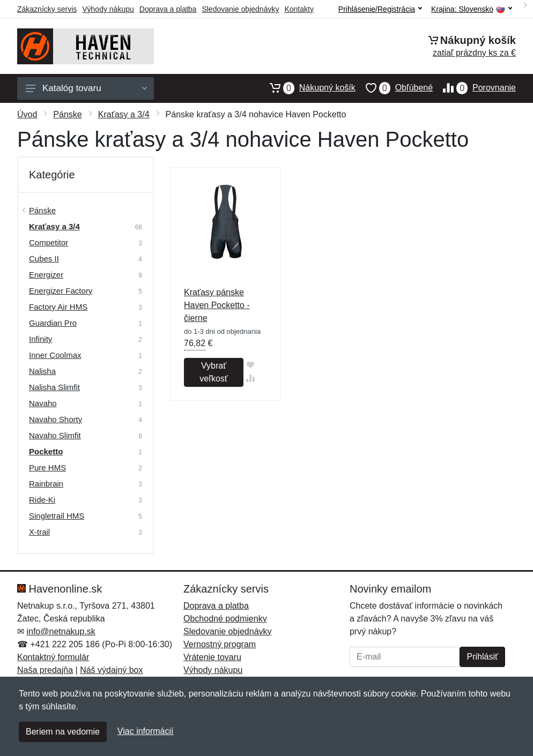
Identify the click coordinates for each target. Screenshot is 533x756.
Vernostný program (220, 644)
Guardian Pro (53, 323)
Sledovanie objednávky (240, 9)
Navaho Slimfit (55, 435)
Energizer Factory (61, 291)
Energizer (46, 275)
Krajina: (472, 9)
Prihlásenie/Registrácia (380, 9)
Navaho (43, 403)
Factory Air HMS (58, 307)
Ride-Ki (42, 500)
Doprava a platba (168, 9)
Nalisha (42, 371)
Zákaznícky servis (47, 9)
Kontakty (299, 9)
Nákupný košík (308, 88)
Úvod (27, 114)
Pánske (67, 114)
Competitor (49, 242)
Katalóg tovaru (86, 88)
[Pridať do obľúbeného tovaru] (250, 365)
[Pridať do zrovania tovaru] (250, 378)
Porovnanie (474, 88)
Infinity (40, 339)
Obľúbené (394, 88)
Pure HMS (47, 467)
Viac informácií (146, 731)
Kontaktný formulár (53, 657)
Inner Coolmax (55, 355)
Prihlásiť (482, 657)
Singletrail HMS (57, 516)
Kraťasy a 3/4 (124, 114)
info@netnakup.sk (61, 631)
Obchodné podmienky (225, 619)
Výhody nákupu (108, 9)
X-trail (39, 532)
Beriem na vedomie (63, 732)
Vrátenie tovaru (212, 657)
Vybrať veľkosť (213, 372)
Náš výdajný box (111, 670)
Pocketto (46, 451)
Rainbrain (46, 484)
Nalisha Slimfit (54, 387)
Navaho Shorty (55, 419)
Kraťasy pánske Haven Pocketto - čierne (217, 305)
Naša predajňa (45, 670)
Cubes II (44, 259)
